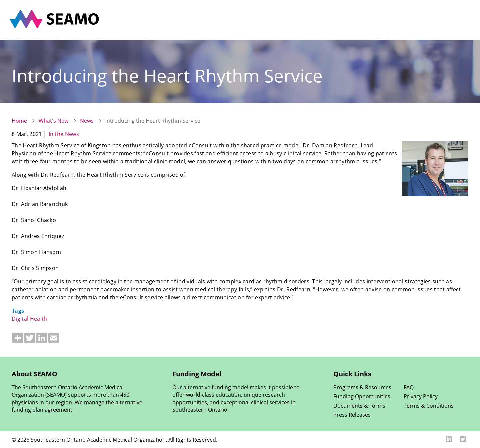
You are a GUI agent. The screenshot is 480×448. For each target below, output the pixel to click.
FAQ (409, 387)
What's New (53, 120)
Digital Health (29, 318)
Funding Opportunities (362, 396)
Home (19, 120)
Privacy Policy (421, 396)
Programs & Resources (362, 387)
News (87, 120)
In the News (64, 134)
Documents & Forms (359, 405)
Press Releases (352, 414)
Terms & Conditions (429, 405)
